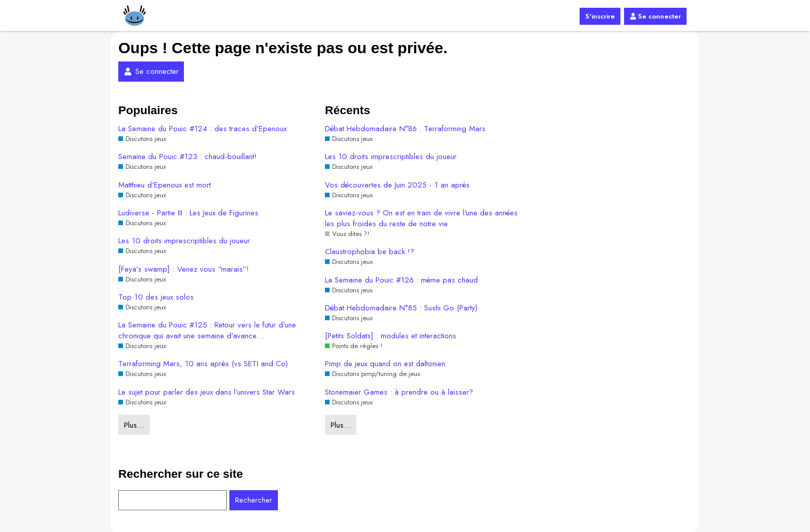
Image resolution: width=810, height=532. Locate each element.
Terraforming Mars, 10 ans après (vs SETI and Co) (203, 364)
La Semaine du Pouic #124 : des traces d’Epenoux (202, 129)
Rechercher (254, 500)
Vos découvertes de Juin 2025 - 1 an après (397, 185)
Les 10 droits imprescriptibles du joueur (184, 241)
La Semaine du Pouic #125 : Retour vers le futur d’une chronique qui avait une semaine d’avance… (207, 331)
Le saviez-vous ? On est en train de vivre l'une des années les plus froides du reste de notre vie (421, 218)
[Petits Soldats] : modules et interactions (391, 336)
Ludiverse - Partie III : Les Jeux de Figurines (188, 213)
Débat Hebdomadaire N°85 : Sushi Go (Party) (401, 308)
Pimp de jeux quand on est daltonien (385, 364)
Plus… (134, 425)
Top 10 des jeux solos (156, 297)
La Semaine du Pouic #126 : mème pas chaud (401, 280)
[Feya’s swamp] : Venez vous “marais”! (184, 269)
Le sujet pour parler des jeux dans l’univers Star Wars (207, 392)
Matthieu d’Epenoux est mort (165, 185)
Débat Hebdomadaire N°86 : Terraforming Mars (405, 129)
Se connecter (655, 16)
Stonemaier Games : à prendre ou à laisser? (399, 392)
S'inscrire (600, 16)
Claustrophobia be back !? (370, 252)
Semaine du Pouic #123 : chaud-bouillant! (188, 157)
